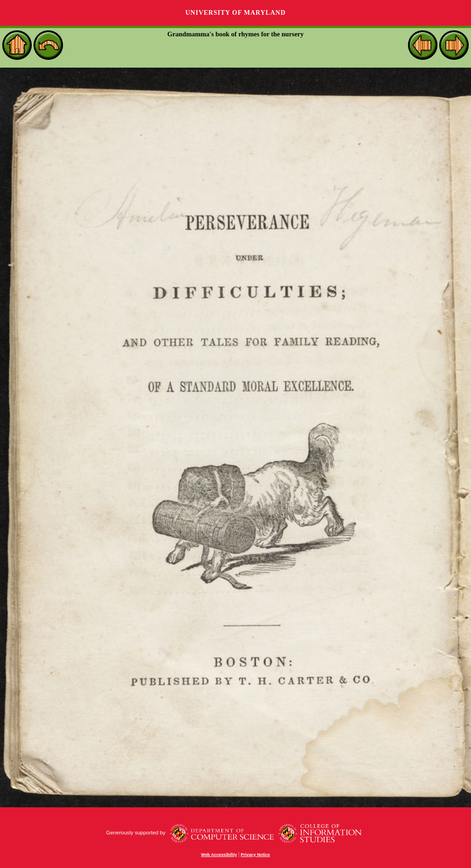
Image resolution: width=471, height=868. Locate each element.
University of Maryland (235, 13)
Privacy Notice (255, 855)
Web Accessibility (219, 855)
